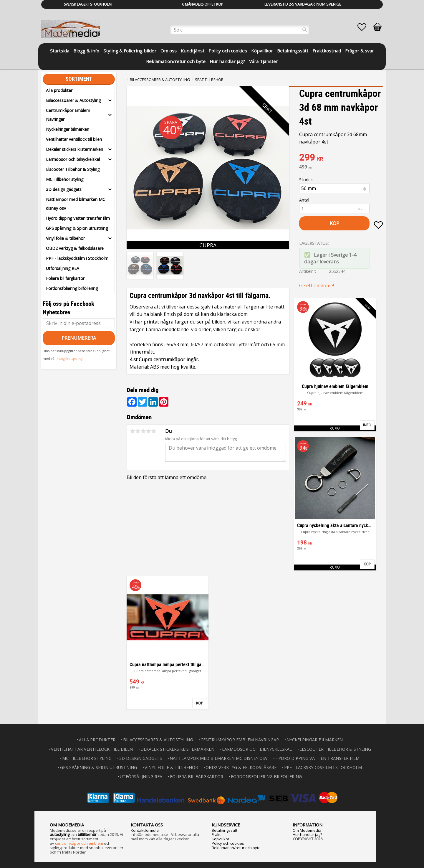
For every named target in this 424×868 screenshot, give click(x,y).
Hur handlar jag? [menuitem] (227, 61)
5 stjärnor (154, 431)
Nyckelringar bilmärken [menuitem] (68, 129)
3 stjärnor (143, 431)
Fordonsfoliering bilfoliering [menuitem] (72, 288)
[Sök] (305, 30)
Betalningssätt (225, 830)
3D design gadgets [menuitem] (64, 189)
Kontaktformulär (145, 830)
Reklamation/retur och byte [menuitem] (176, 61)
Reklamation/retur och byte (236, 848)
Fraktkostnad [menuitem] (327, 51)
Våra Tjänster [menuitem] (264, 61)
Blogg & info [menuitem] (86, 51)
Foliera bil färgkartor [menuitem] (65, 278)
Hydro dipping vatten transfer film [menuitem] (78, 218)
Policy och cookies (228, 843)
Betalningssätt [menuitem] (293, 51)
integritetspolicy (70, 358)
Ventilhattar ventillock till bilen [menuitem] (74, 139)
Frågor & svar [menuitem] (360, 51)
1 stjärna (132, 431)
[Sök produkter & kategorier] (240, 30)
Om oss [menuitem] (169, 51)
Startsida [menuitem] (60, 51)
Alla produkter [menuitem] (59, 90)
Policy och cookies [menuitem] (228, 51)
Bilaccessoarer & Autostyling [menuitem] (73, 100)
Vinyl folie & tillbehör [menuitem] (65, 238)
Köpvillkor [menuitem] (262, 51)
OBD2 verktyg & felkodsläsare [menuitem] (75, 248)
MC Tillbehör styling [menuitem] (65, 179)
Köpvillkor (221, 839)
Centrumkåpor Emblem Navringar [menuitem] (68, 115)
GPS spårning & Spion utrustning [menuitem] (77, 228)
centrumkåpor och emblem (79, 843)
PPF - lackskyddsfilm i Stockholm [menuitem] (77, 258)
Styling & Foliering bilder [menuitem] (130, 51)
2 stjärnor (138, 431)
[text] (341, 158)
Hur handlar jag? (307, 834)
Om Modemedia (307, 830)
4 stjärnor (148, 431)
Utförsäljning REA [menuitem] (63, 268)
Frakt (216, 834)
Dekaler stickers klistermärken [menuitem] (74, 149)
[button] (365, 27)
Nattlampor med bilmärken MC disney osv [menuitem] (76, 204)
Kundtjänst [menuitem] (193, 51)
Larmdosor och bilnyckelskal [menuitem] (73, 159)
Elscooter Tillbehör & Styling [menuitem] (73, 169)
